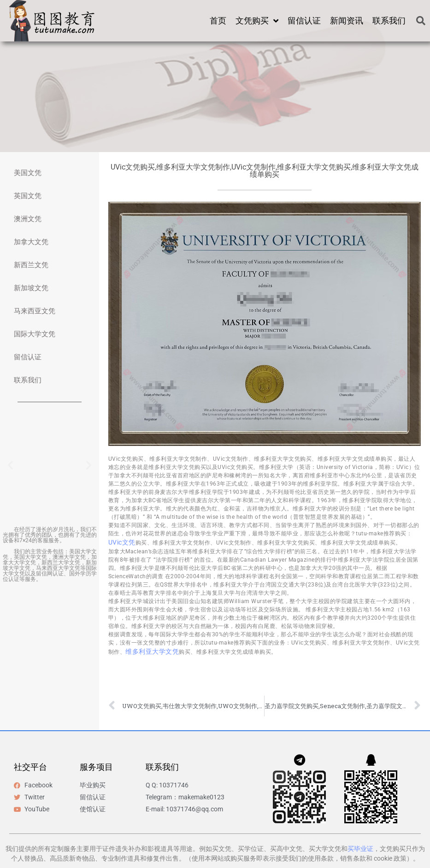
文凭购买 (257, 21)
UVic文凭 (122, 542)
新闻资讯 (347, 21)
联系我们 (389, 21)
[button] (421, 21)
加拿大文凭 (31, 242)
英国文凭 (28, 196)
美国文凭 (28, 173)
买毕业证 (360, 849)
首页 (218, 21)
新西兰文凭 (31, 265)
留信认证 (304, 21)
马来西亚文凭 (35, 311)
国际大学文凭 (35, 334)
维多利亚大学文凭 (152, 651)
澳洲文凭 (28, 219)
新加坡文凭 (31, 288)
